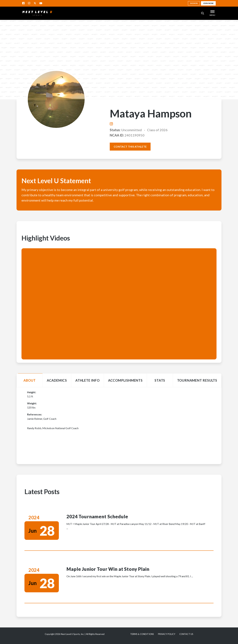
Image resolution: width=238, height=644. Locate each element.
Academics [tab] (57, 380)
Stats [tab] (160, 380)
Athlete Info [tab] (88, 380)
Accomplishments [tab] (125, 380)
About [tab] (30, 380)
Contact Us (186, 634)
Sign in (194, 3)
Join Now (208, 3)
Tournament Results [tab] (197, 380)
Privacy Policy (167, 634)
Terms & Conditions (142, 634)
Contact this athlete (130, 147)
